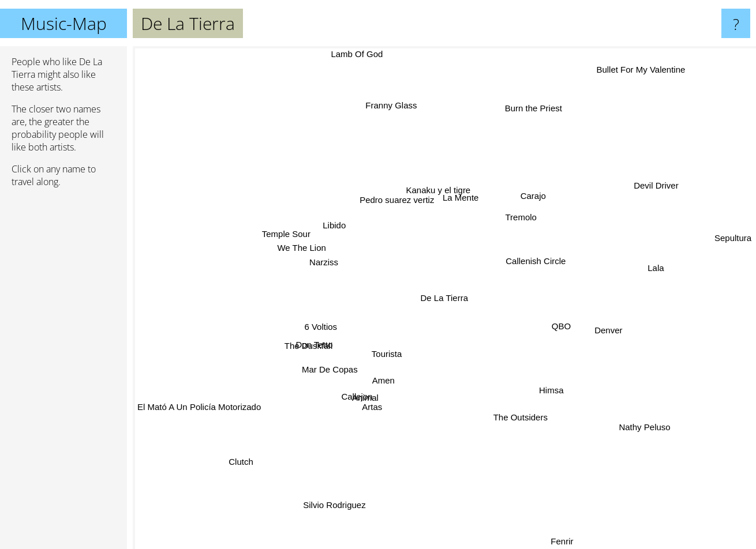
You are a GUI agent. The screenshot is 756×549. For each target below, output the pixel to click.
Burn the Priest (536, 109)
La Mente (493, 172)
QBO (562, 326)
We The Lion (291, 245)
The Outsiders (526, 419)
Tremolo (532, 211)
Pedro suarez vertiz (420, 190)
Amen (392, 407)
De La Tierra (445, 298)
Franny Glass (379, 96)
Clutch (263, 446)
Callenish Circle (533, 255)
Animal (370, 390)
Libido (353, 216)
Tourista (423, 386)
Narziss (330, 256)
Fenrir (558, 541)
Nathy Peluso (615, 413)
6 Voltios (312, 327)
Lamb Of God (339, 54)
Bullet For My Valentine (629, 83)
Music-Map (64, 23)
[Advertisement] (63, 373)
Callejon (357, 403)
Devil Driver (642, 203)
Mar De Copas (334, 377)
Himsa (553, 399)
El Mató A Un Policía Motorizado (211, 399)
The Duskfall (306, 338)
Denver (585, 328)
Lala (646, 269)
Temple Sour (283, 228)
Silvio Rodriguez (347, 489)
